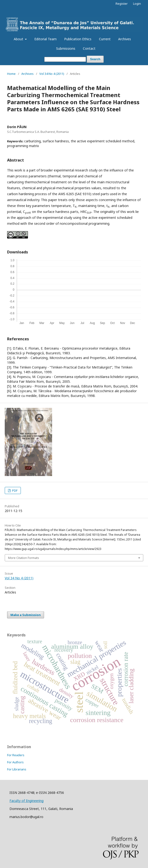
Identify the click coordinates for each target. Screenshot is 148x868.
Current (105, 39)
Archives (125, 39)
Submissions (66, 48)
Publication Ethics (78, 39)
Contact (89, 48)
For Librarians (17, 769)
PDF (14, 490)
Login (137, 4)
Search (95, 59)
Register (122, 4)
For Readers (16, 755)
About (19, 39)
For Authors (15, 762)
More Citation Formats (24, 558)
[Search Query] (65, 59)
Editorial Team (45, 39)
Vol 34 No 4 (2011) (52, 74)
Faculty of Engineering (27, 801)
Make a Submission (26, 615)
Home (11, 74)
